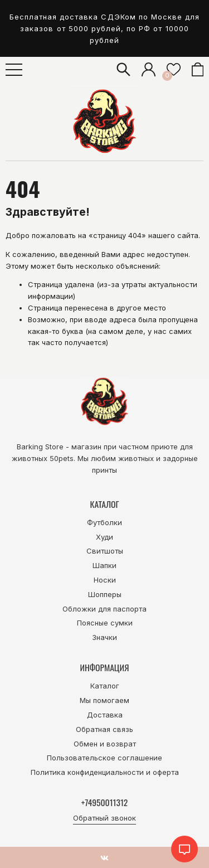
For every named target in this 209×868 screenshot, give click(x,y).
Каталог (105, 686)
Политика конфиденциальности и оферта (105, 772)
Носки (105, 580)
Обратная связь (104, 729)
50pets (62, 458)
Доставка (105, 715)
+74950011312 (104, 802)
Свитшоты (105, 551)
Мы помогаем (104, 700)
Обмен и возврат (105, 744)
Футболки (104, 522)
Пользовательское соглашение (104, 758)
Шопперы (105, 594)
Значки (104, 637)
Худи (104, 537)
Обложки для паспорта (104, 609)
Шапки (104, 565)
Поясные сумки (105, 623)
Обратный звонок (104, 818)
